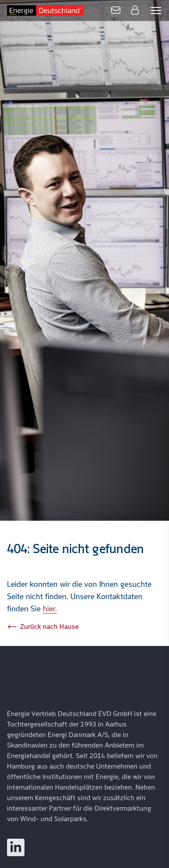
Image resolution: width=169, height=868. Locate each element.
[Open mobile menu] (156, 11)
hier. (50, 609)
